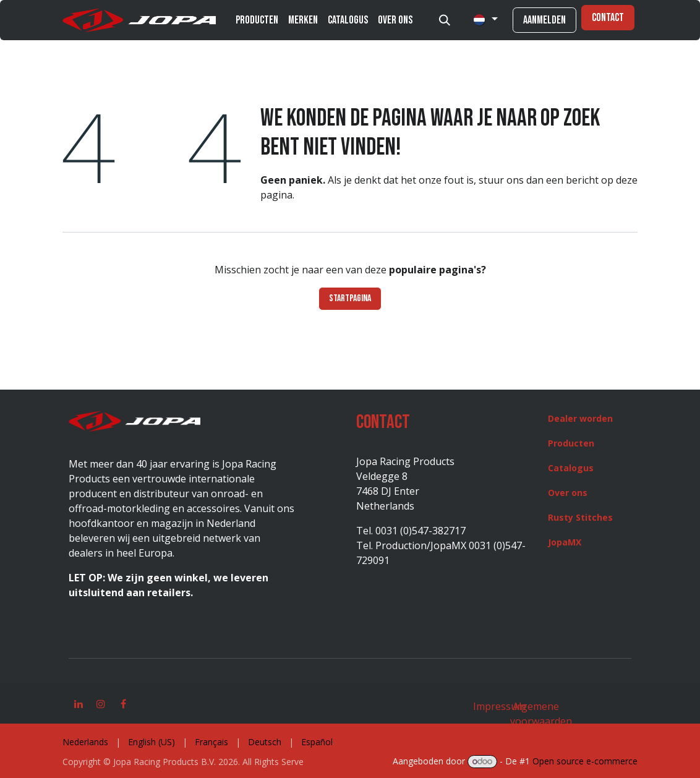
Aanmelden (544, 20)
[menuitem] (257, 20)
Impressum (499, 706)
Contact (608, 18)
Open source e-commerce (585, 761)
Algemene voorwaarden (541, 714)
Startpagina (350, 298)
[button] (445, 20)
